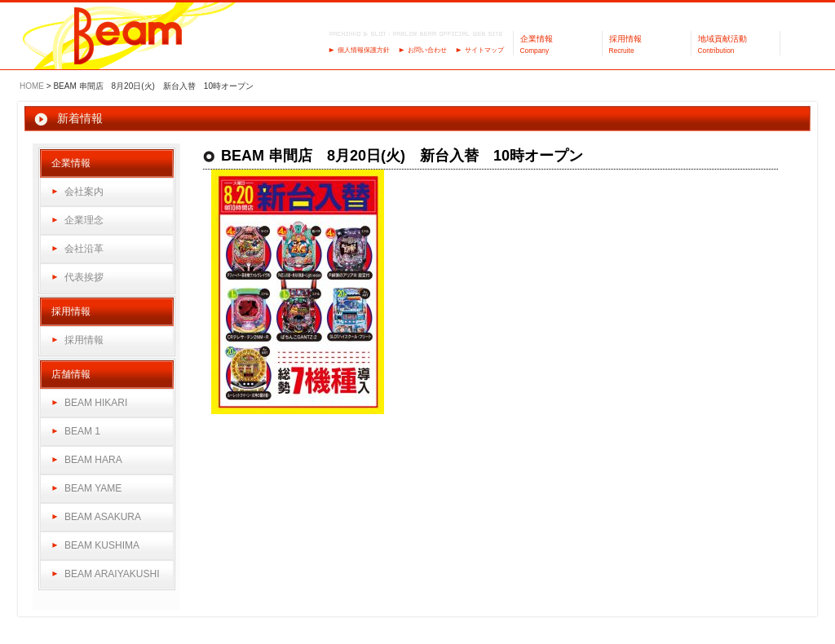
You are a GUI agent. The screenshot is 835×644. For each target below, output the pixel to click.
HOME (32, 86)
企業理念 (84, 220)
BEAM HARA (93, 460)
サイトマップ (484, 50)
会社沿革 (84, 249)
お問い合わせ (427, 50)
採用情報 (84, 340)
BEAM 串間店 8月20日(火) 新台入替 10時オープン (402, 156)
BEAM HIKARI (96, 403)
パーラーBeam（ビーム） (128, 37)
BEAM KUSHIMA (102, 545)
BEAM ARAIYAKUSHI (112, 574)
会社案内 (84, 192)
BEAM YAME (93, 488)
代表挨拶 (84, 277)
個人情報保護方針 (364, 50)
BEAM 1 (82, 431)
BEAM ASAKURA (103, 517)
